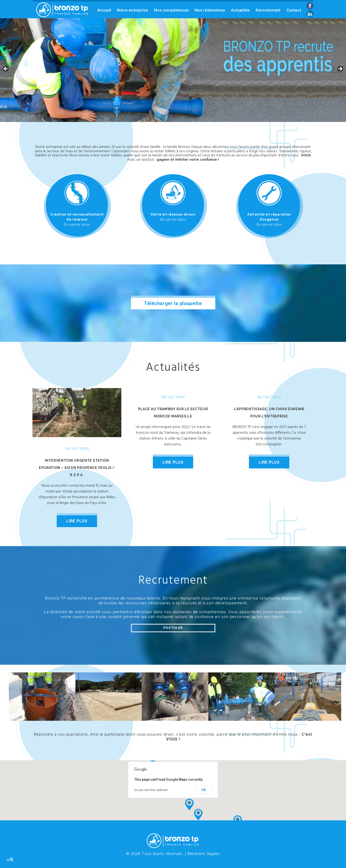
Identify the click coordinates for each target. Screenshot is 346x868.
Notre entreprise (133, 10)
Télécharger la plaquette (173, 303)
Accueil (104, 10)
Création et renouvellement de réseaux (77, 219)
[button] (198, 814)
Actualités (240, 10)
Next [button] (340, 69)
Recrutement (268, 10)
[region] (173, 70)
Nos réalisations (210, 10)
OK (204, 790)
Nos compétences (171, 10)
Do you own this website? (151, 790)
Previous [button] (6, 69)
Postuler (173, 628)
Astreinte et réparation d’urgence (269, 219)
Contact (294, 10)
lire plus (77, 521)
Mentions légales (204, 854)
